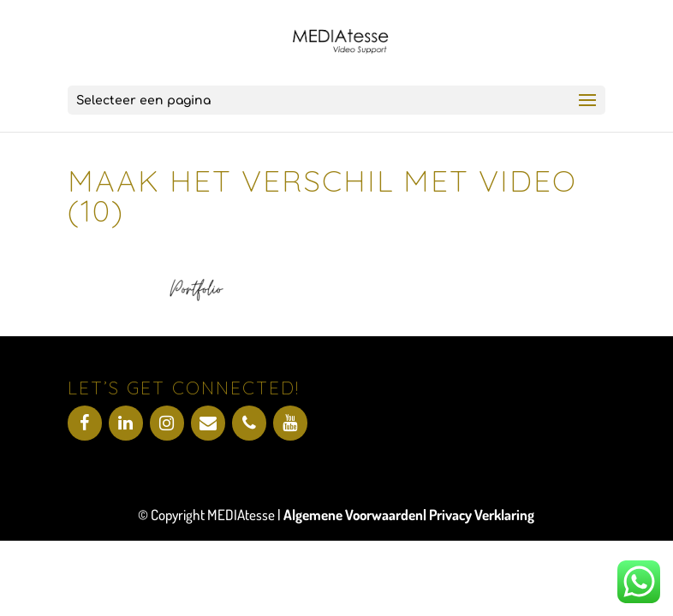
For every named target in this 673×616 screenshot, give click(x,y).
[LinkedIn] (126, 423)
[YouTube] (290, 423)
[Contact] (208, 423)
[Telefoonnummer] (249, 423)
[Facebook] (85, 423)
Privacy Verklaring (482, 515)
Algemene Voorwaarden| (356, 515)
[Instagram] (167, 423)
